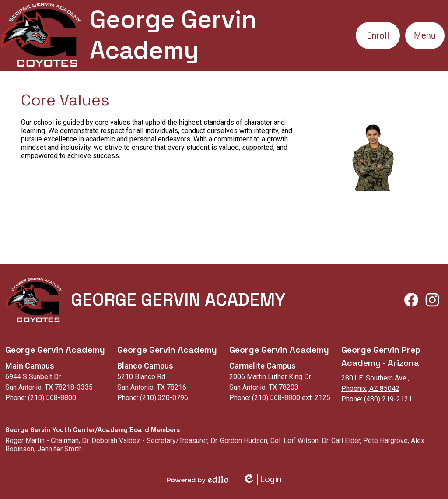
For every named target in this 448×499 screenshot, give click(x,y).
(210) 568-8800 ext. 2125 (291, 398)
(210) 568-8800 (52, 398)
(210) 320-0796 (164, 398)
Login (262, 480)
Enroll (378, 35)
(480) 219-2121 (388, 399)
